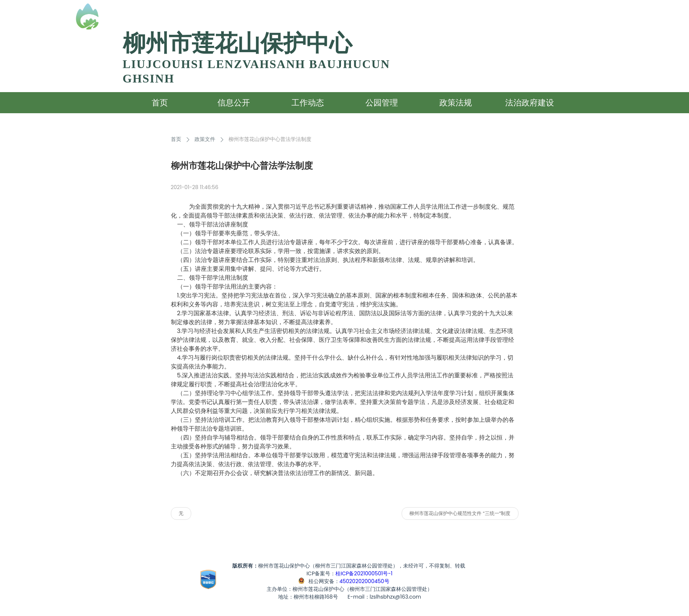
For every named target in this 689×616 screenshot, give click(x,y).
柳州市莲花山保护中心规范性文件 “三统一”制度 (460, 513)
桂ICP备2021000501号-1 (364, 573)
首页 (176, 139)
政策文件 (205, 139)
